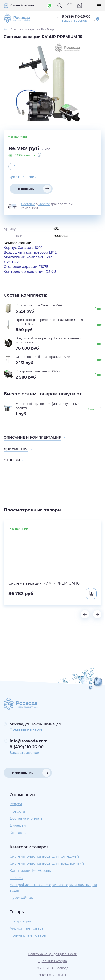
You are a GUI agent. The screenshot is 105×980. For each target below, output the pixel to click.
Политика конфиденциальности (52, 954)
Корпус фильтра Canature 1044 (39, 305)
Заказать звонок (74, 21)
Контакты (18, 833)
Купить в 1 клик (23, 177)
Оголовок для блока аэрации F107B (43, 357)
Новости (17, 811)
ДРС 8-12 (11, 262)
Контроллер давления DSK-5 (30, 272)
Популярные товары (28, 935)
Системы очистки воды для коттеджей (44, 856)
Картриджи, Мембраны (31, 871)
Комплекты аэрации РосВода (32, 29)
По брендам (21, 921)
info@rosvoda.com (29, 741)
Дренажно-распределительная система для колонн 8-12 (49, 322)
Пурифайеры (22, 898)
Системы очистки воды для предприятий (47, 863)
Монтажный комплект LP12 (28, 257)
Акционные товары (27, 928)
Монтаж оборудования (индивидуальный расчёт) (48, 406)
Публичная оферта (53, 961)
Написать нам (23, 773)
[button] (85, 614)
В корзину (26, 189)
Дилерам (18, 825)
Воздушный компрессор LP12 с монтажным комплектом (49, 340)
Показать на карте (26, 729)
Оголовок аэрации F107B (26, 267)
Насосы (16, 878)
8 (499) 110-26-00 (27, 747)
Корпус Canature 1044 (23, 248)
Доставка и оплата (26, 818)
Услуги (16, 804)
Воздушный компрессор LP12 (30, 252)
